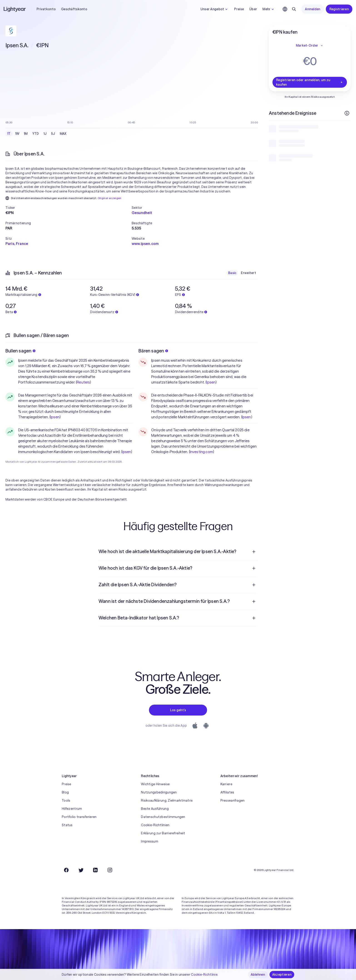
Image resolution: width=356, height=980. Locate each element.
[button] (69, 208)
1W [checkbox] (17, 134)
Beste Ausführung (155, 809)
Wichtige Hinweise (155, 784)
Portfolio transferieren (79, 817)
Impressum (150, 841)
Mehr (269, 9)
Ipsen (55, 417)
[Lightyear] (15, 9)
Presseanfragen (233, 800)
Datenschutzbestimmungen (163, 817)
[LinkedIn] (95, 870)
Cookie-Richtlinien (155, 825)
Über (253, 9)
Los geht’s (178, 710)
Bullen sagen (20, 351)
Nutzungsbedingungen (159, 792)
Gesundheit (142, 213)
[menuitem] (178, 552)
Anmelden (313, 9)
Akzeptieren (282, 975)
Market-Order (310, 45)
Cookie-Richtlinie (204, 975)
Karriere (226, 784)
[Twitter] (81, 870)
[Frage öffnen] (254, 552)
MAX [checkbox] (63, 134)
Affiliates (227, 792)
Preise (239, 9)
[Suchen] (294, 9)
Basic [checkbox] (232, 273)
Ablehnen (258, 975)
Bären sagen (153, 351)
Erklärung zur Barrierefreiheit (163, 833)
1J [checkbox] (45, 134)
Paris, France (17, 244)
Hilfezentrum (72, 809)
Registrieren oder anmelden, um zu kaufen (310, 82)
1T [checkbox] (9, 134)
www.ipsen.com (145, 244)
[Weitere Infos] (347, 113)
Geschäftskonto (74, 9)
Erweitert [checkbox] (248, 273)
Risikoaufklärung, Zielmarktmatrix (167, 800)
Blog (65, 792)
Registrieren (339, 9)
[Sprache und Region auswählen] (285, 9)
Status (67, 825)
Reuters (83, 382)
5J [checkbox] (53, 134)
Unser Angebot (215, 9)
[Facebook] (66, 870)
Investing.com (201, 452)
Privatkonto (46, 9)
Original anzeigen (110, 198)
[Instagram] (110, 870)
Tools (66, 800)
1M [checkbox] (26, 134)
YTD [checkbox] (36, 134)
